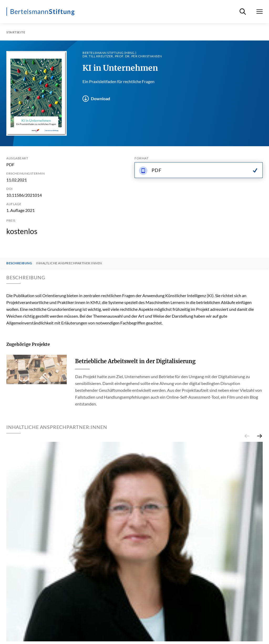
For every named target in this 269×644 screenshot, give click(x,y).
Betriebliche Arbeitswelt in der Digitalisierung (135, 361)
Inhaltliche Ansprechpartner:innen (69, 263)
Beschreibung (19, 263)
